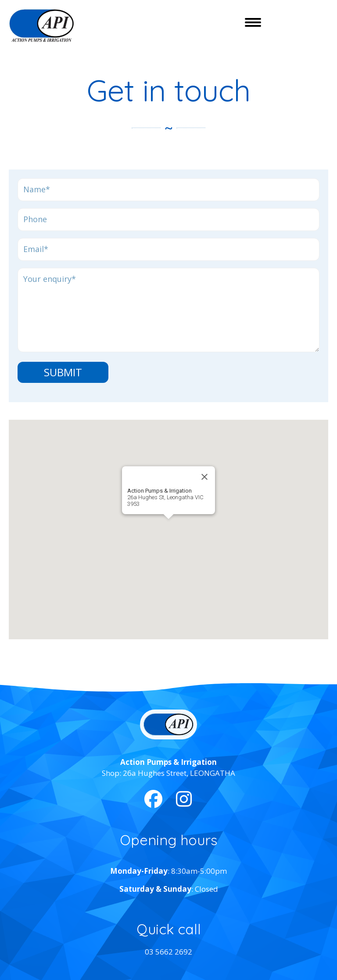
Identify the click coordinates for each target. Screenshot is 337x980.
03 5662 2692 (168, 952)
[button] (168, 524)
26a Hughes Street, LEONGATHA (179, 773)
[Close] (204, 477)
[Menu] (253, 22)
